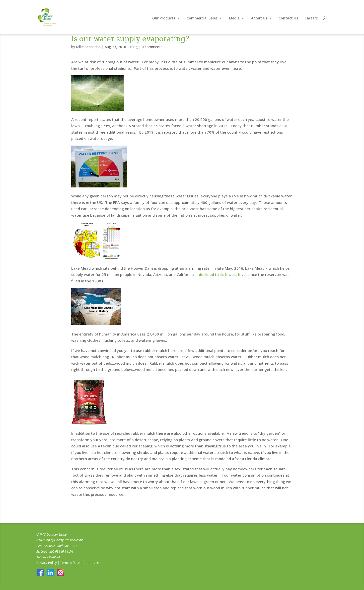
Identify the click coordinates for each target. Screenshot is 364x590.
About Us (259, 18)
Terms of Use (70, 563)
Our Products (164, 18)
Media (234, 18)
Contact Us (288, 18)
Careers (311, 18)
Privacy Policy (47, 563)
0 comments (152, 47)
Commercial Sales (202, 18)
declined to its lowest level (223, 274)
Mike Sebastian (88, 47)
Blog (134, 47)
